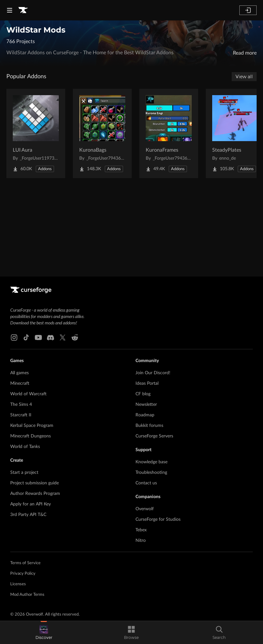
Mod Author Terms (27, 595)
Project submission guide (35, 483)
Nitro (141, 541)
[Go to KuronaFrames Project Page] (169, 133)
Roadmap (145, 415)
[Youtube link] (38, 337)
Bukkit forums (149, 426)
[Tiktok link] (26, 337)
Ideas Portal (147, 383)
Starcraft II (21, 415)
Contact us (146, 483)
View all (244, 77)
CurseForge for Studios (158, 519)
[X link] (63, 337)
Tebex (141, 530)
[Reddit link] (75, 337)
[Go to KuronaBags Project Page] (102, 133)
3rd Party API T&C (28, 515)
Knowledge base (151, 462)
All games (19, 373)
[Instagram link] (14, 337)
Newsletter (146, 405)
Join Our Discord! (153, 373)
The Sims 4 (21, 405)
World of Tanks (25, 447)
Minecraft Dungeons (31, 436)
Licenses (18, 584)
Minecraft (20, 383)
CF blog (143, 394)
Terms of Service (25, 563)
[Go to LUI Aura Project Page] (36, 133)
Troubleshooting (151, 473)
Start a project (24, 473)
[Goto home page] (23, 10)
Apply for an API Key (31, 504)
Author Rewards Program (35, 494)
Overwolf (145, 509)
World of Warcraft (28, 394)
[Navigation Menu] (10, 10)
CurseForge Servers (154, 436)
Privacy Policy (23, 574)
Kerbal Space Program (32, 426)
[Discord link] (50, 337)
